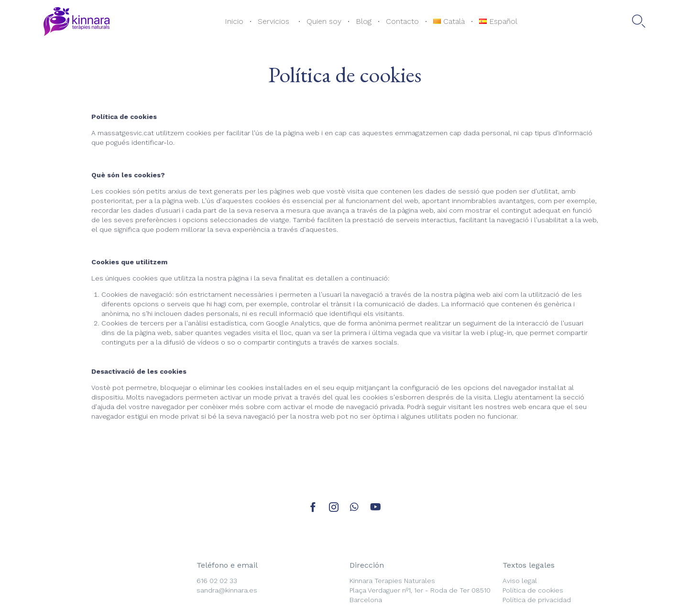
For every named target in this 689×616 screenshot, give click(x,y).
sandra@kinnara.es (227, 590)
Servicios (275, 21)
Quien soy (324, 21)
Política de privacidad (537, 600)
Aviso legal (520, 581)
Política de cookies (533, 590)
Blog (364, 21)
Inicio (234, 21)
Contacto (402, 21)
